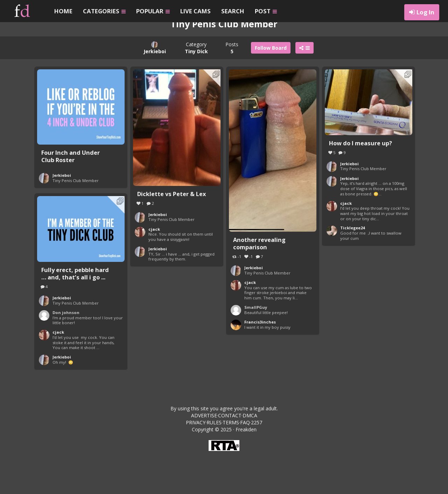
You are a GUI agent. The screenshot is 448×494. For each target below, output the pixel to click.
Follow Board (271, 86)
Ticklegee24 (352, 266)
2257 (257, 460)
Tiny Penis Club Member (76, 218)
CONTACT (230, 453)
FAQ (245, 460)
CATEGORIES (104, 11)
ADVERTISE (204, 453)
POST (266, 11)
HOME (63, 11)
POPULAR (153, 11)
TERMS (231, 460)
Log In (425, 12)
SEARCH (233, 11)
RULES (214, 460)
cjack (154, 267)
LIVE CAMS (195, 11)
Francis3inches (260, 360)
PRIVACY (196, 460)
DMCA (250, 453)
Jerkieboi (62, 213)
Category (196, 86)
